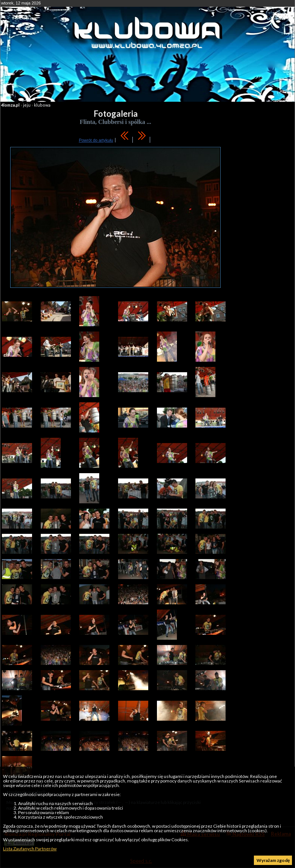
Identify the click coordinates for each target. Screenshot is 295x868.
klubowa (42, 105)
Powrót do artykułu (96, 140)
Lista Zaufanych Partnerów (30, 849)
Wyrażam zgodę (273, 860)
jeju (27, 105)
